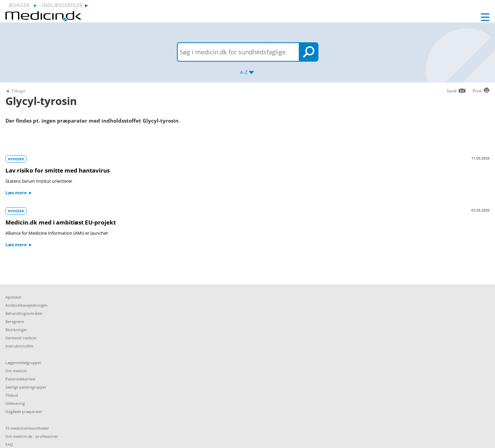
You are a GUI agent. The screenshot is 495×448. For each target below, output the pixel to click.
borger (19, 5)
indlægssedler (62, 5)
